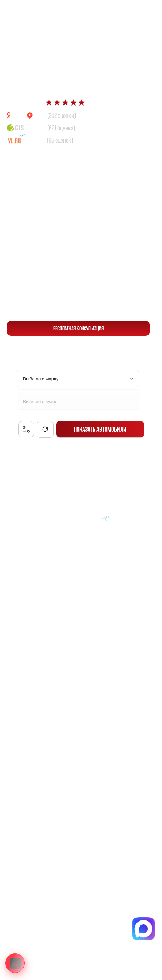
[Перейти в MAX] (72, 518)
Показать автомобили (100, 429)
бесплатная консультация (79, 328)
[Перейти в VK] (55, 518)
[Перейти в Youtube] (123, 518)
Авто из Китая (27, 649)
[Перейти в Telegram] (141, 11)
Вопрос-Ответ (27, 699)
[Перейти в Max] (124, 11)
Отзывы (21, 715)
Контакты (23, 731)
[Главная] (23, 518)
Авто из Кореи (27, 617)
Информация (27, 682)
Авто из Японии (29, 633)
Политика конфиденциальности (45, 920)
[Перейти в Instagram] (140, 518)
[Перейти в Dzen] (89, 518)
